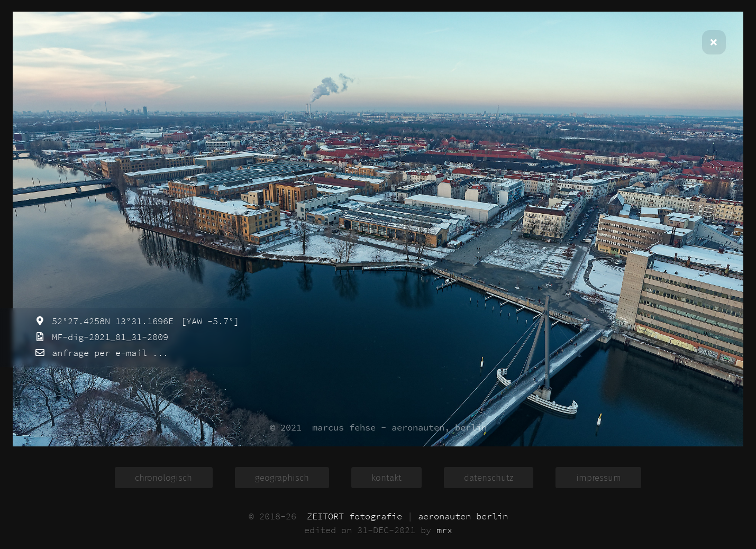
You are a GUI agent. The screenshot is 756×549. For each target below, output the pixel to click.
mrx (444, 530)
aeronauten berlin (463, 516)
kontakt (386, 477)
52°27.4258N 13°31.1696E (110, 321)
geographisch (282, 477)
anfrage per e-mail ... (107, 353)
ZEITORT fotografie (354, 516)
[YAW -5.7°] (207, 321)
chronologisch (163, 477)
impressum (599, 477)
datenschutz (489, 477)
